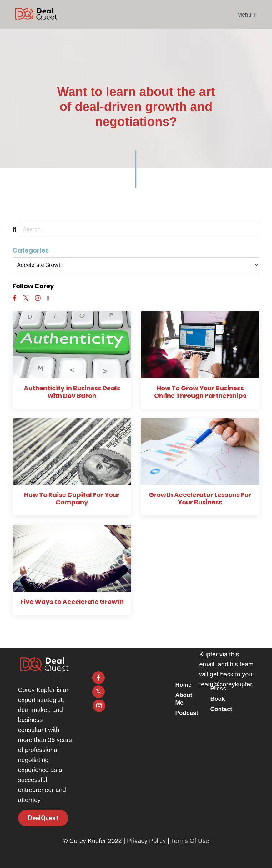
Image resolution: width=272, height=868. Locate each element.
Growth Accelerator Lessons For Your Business (200, 499)
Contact (222, 709)
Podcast (190, 713)
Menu (247, 15)
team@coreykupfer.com (233, 684)
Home (186, 685)
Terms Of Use (190, 841)
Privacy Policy (146, 841)
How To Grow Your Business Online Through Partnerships (200, 392)
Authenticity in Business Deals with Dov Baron (72, 392)
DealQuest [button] (43, 818)
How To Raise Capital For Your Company (72, 499)
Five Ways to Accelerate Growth (72, 602)
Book (218, 699)
